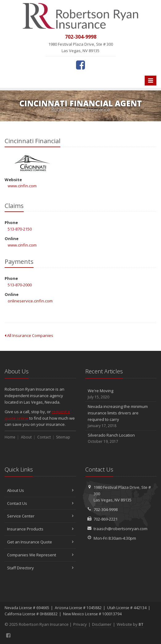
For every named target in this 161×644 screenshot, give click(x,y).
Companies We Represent (40, 555)
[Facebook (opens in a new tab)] (80, 65)
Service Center (40, 516)
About (26, 437)
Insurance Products (40, 529)
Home (10, 437)
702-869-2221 (106, 519)
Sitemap (63, 437)
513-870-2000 (20, 285)
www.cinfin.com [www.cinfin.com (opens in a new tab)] (22, 186)
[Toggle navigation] (151, 81)
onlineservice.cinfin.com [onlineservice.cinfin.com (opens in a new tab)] (30, 301)
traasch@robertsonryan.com (121, 529)
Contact (44, 437)
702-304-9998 (106, 509)
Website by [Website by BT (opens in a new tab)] (130, 624)
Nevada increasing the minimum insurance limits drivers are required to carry (121, 416)
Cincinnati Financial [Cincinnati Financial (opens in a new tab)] (32, 163)
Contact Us (40, 503)
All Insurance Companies (29, 335)
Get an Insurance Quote (40, 542)
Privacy (80, 624)
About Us (40, 490)
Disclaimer (102, 624)
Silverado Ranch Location (121, 438)
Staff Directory (40, 568)
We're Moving (121, 394)
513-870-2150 (20, 229)
